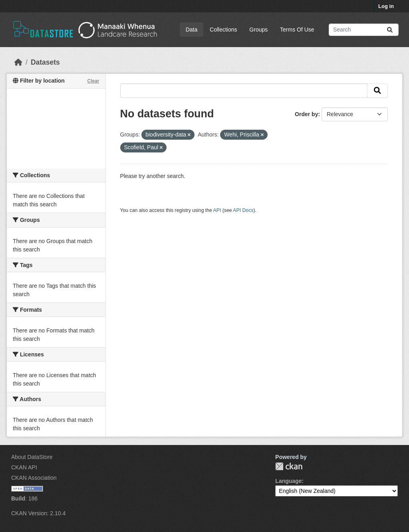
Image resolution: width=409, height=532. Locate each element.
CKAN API (24, 467)
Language (288, 481)
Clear (93, 81)
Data (192, 30)
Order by (306, 114)
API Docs (243, 210)
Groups (258, 30)
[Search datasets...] (364, 30)
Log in (386, 6)
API (217, 210)
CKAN (289, 466)
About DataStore (32, 457)
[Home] (18, 62)
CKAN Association (34, 478)
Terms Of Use (297, 30)
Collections (223, 30)
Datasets (45, 62)
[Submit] (390, 30)
